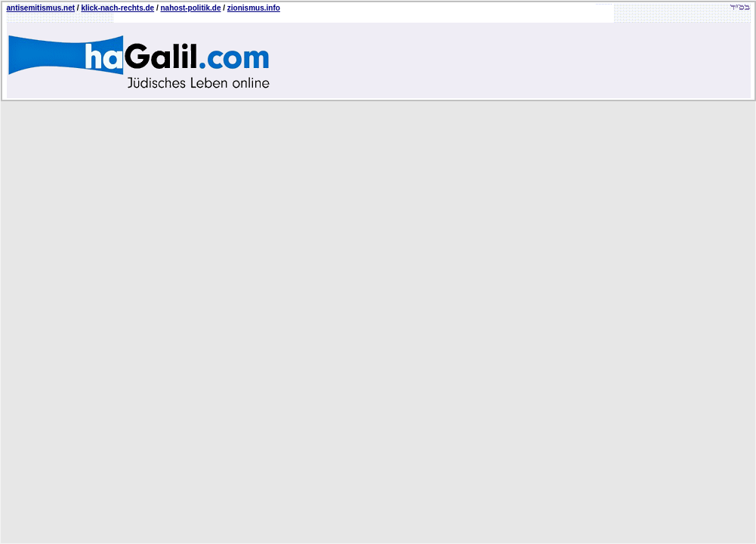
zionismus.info (254, 8)
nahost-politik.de (191, 8)
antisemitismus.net (41, 8)
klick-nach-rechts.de (117, 8)
